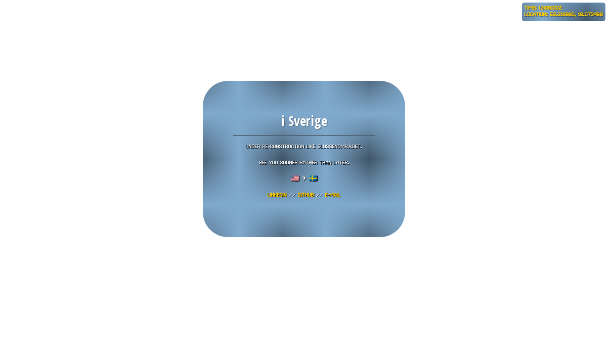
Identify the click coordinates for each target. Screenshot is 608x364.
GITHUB (306, 195)
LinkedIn (277, 195)
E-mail (333, 195)
